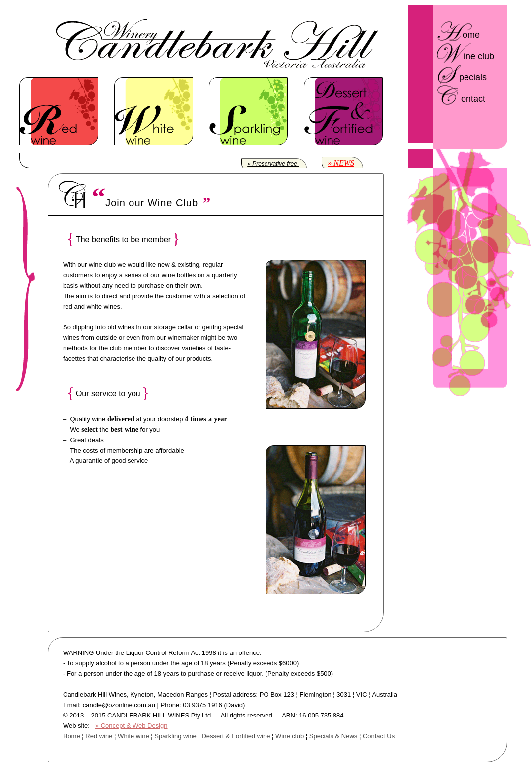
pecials (473, 77)
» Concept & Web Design (132, 726)
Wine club (290, 736)
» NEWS (341, 163)
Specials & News (333, 736)
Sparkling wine (175, 736)
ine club (479, 56)
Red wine (99, 736)
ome (471, 35)
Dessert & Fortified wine (236, 736)
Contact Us (379, 736)
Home (72, 736)
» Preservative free (273, 164)
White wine (133, 736)
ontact (473, 99)
